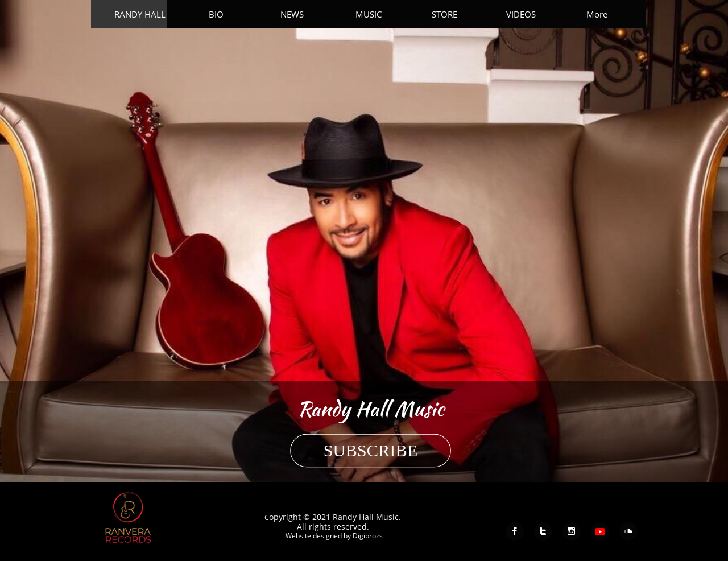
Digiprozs (367, 536)
